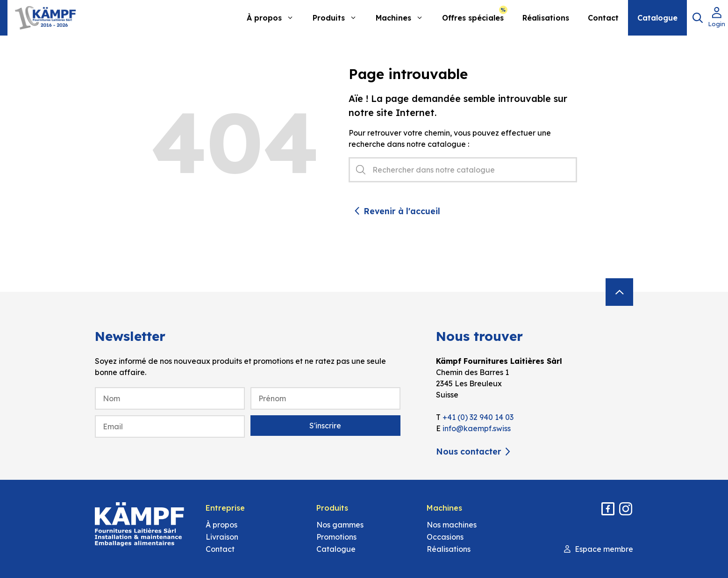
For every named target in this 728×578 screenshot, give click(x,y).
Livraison (222, 537)
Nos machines (452, 525)
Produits (339, 18)
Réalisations (546, 18)
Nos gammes (340, 525)
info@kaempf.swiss (477, 428)
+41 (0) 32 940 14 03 (478, 417)
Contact (603, 18)
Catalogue (657, 18)
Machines (404, 18)
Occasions (445, 537)
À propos (275, 18)
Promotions (336, 537)
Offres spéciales (473, 18)
